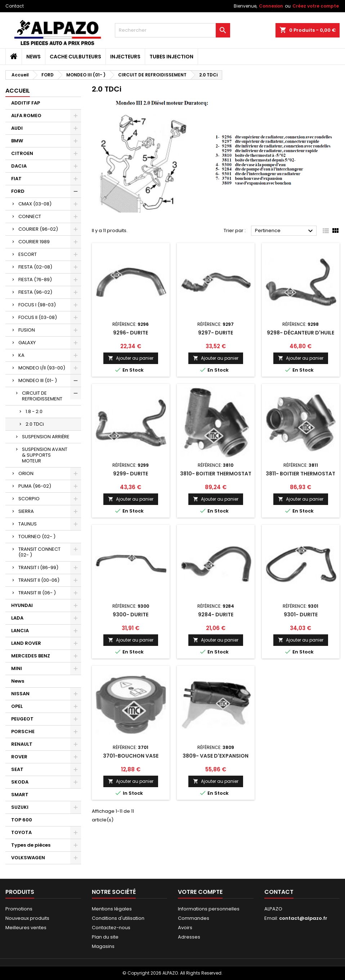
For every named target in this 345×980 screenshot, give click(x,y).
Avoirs (185, 928)
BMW (17, 141)
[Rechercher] (172, 30)
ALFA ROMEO (26, 116)
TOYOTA (21, 832)
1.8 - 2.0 (34, 411)
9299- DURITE (131, 474)
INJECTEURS (125, 57)
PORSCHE (23, 731)
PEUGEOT (22, 719)
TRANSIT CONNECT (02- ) (39, 552)
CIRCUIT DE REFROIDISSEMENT (42, 396)
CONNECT (30, 216)
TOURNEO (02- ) (37, 536)
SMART (20, 795)
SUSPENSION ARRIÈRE (46, 437)
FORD (18, 191)
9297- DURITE (216, 333)
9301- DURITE (301, 615)
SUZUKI (20, 807)
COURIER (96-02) (38, 229)
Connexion (271, 6)
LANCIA (20, 631)
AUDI (17, 128)
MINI (17, 668)
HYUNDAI (22, 605)
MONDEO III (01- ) (38, 380)
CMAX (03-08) (35, 204)
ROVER (19, 757)
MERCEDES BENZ (31, 656)
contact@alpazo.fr (303, 918)
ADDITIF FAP (26, 103)
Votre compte (200, 892)
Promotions (19, 909)
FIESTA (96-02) (35, 292)
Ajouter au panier (131, 358)
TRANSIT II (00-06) (39, 580)
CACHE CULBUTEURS (75, 57)
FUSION (27, 330)
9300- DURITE (131, 615)
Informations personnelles (209, 909)
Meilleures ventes (26, 928)
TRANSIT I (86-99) (38, 567)
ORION (26, 473)
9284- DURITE (216, 615)
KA (21, 355)
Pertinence (285, 231)
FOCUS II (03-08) (38, 317)
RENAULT (22, 744)
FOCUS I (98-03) (37, 305)
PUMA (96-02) (35, 486)
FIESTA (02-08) (35, 267)
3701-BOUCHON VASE (131, 756)
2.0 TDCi (35, 424)
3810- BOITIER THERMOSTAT (216, 474)
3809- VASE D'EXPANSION (216, 756)
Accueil (18, 91)
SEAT (17, 769)
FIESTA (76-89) (35, 280)
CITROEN (22, 153)
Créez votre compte (316, 6)
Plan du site (105, 937)
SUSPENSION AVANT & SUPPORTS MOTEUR (45, 455)
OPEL (17, 706)
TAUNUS (28, 524)
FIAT (16, 179)
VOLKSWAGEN (28, 858)
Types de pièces (31, 845)
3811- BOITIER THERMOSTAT (301, 474)
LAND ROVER (26, 643)
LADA (17, 618)
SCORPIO (29, 499)
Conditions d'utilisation (118, 918)
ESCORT (28, 254)
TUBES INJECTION (171, 57)
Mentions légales (112, 909)
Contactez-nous (111, 928)
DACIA (19, 166)
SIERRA (26, 511)
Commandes (194, 918)
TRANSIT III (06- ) (37, 593)
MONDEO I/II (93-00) (42, 368)
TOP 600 (22, 820)
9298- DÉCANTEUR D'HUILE (301, 333)
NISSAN (20, 694)
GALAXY (27, 343)
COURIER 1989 (34, 242)
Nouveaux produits (27, 918)
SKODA (20, 782)
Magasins (103, 946)
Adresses (189, 937)
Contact (15, 6)
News (33, 57)
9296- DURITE (131, 333)
